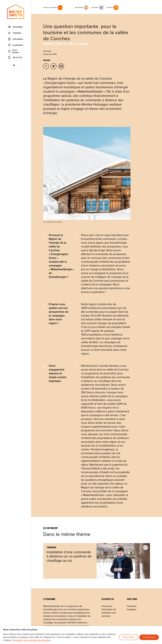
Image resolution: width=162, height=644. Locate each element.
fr (11, 65)
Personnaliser (129, 637)
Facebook (132, 606)
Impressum (107, 606)
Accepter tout (149, 637)
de (16, 65)
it (21, 65)
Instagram (132, 610)
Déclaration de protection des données (31, 640)
